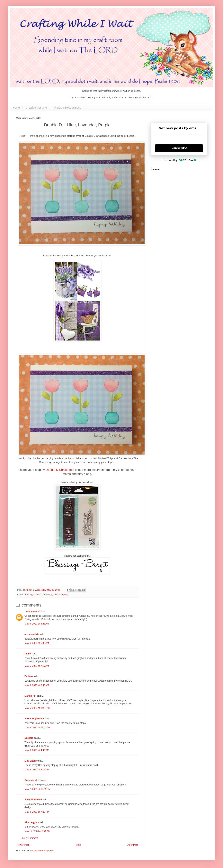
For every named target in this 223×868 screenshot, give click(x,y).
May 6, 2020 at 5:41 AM (37, 624)
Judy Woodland (33, 800)
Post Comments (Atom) (42, 851)
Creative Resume (36, 108)
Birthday (28, 595)
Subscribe (179, 148)
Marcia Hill (30, 696)
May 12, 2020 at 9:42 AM (37, 831)
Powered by (179, 160)
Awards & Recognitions (67, 108)
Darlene (29, 676)
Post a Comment (29, 838)
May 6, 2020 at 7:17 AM (37, 666)
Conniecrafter (32, 780)
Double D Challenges (60, 470)
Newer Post (23, 845)
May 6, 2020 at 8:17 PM (37, 770)
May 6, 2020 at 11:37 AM (37, 708)
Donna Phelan (32, 612)
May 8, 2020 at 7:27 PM (37, 812)
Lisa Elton (30, 761)
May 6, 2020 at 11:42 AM (37, 728)
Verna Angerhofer (34, 719)
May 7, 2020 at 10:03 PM (37, 789)
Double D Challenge (43, 595)
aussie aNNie (32, 634)
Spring (65, 595)
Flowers (57, 595)
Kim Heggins (32, 822)
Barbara (29, 738)
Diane (28, 654)
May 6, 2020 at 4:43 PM (37, 750)
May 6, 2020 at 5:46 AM (37, 643)
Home (16, 108)
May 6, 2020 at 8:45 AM (37, 685)
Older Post (132, 845)
